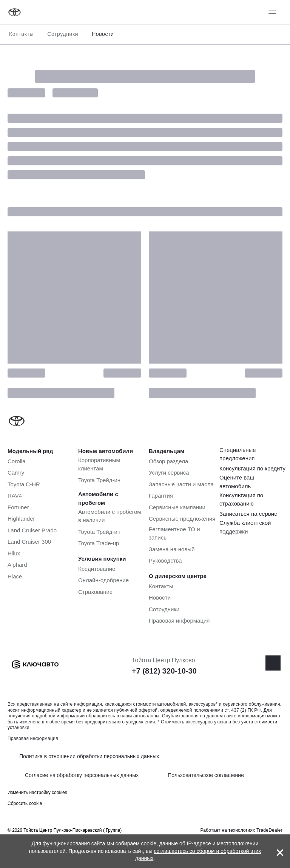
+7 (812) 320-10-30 (164, 671)
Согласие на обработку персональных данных (82, 775)
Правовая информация (33, 738)
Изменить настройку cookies (37, 792)
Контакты (21, 34)
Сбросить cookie (25, 803)
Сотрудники (63, 34)
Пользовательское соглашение (206, 775)
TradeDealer (269, 830)
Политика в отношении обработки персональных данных (89, 756)
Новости (103, 34)
